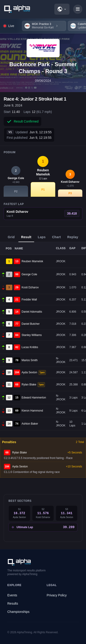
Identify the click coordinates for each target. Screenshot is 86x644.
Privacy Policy (57, 595)
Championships (18, 612)
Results (13, 603)
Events (12, 595)
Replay (73, 239)
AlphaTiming (25, 632)
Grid (11, 239)
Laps (42, 239)
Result (26, 239)
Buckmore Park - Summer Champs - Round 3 (43, 68)
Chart (56, 239)
